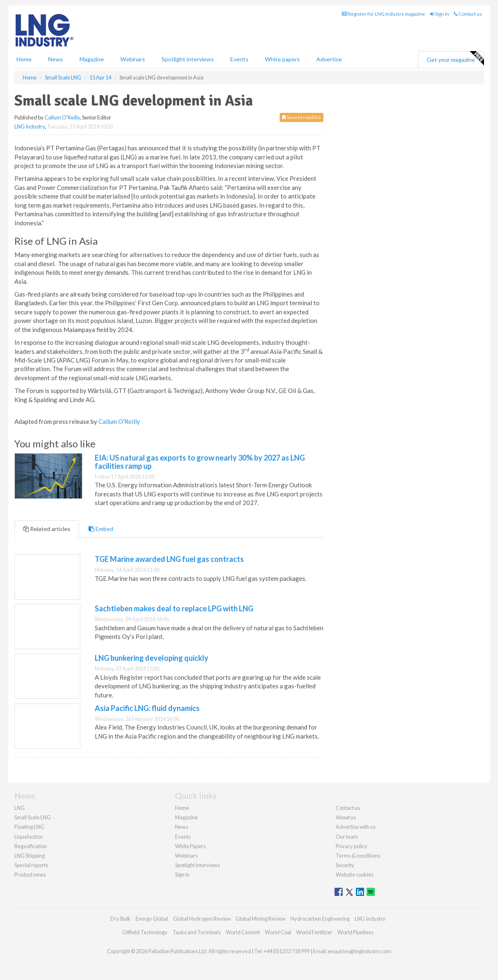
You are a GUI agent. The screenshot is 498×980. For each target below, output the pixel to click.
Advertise (329, 59)
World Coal (278, 932)
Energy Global (152, 919)
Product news (30, 875)
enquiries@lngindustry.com (360, 951)
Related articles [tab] (47, 529)
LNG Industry (30, 126)
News (182, 827)
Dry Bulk (120, 919)
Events (239, 59)
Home (24, 59)
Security (345, 865)
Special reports (31, 865)
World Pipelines (355, 932)
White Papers (191, 846)
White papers (282, 59)
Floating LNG (29, 827)
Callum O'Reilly (62, 117)
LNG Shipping (30, 856)
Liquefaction (29, 837)
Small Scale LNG (33, 817)
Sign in (440, 14)
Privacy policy (352, 846)
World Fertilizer (314, 932)
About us (346, 817)
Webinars (133, 59)
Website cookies (355, 875)
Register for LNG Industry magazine (383, 14)
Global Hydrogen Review (202, 919)
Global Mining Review (261, 919)
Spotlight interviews (188, 59)
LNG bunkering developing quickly (152, 658)
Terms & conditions (358, 856)
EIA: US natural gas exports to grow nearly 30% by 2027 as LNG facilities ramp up (200, 462)
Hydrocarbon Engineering (320, 919)
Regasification (31, 846)
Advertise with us (356, 827)
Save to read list (302, 117)
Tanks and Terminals (197, 932)
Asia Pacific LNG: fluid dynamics (147, 708)
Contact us (468, 14)
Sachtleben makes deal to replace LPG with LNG (174, 608)
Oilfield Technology (145, 932)
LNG (20, 808)
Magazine (92, 59)
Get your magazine (455, 58)
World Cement (243, 932)
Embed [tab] (101, 529)
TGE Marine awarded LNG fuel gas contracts (169, 559)
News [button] (56, 59)
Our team (347, 837)
